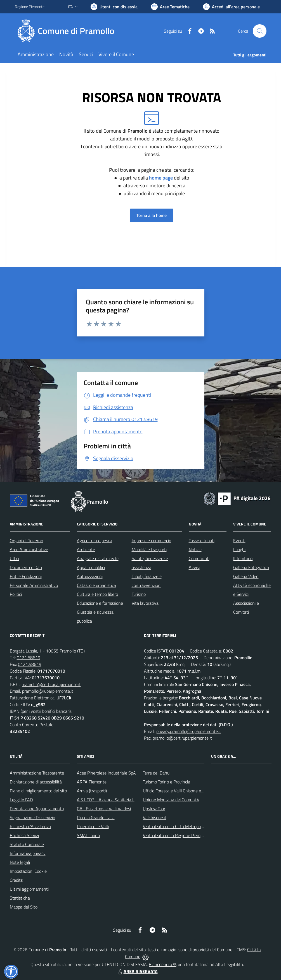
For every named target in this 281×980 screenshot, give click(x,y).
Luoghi (239, 549)
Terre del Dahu (156, 773)
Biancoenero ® (162, 964)
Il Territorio (243, 558)
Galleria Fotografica (251, 567)
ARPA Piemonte (92, 782)
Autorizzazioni (90, 576)
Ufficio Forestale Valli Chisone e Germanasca (184, 791)
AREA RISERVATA (137, 971)
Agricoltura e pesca (95, 541)
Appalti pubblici (91, 567)
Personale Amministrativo (34, 585)
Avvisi (194, 567)
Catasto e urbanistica (96, 585)
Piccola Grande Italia (96, 818)
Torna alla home (152, 215)
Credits (16, 880)
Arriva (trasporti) (92, 791)
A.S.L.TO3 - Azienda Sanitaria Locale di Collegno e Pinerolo (131, 800)
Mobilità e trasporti (149, 549)
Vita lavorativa (145, 603)
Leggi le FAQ (21, 800)
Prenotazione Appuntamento (37, 809)
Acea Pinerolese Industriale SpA (106, 773)
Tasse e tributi (202, 541)
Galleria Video (246, 576)
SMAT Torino (88, 835)
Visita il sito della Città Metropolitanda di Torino (186, 826)
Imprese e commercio (151, 541)
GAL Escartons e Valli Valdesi (104, 809)
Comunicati (199, 558)
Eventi (239, 541)
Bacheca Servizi (24, 835)
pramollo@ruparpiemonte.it (48, 691)
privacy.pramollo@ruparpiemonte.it (189, 731)
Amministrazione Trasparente (37, 773)
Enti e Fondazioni (26, 576)
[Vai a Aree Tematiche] (170, 7)
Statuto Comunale (27, 844)
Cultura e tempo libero (97, 594)
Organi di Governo (26, 541)
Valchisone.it (155, 818)
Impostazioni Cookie (28, 871)
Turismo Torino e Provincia (167, 782)
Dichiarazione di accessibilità (36, 782)
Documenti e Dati (26, 567)
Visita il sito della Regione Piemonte (176, 835)
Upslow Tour (154, 809)
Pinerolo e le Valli (93, 826)
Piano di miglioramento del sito (38, 791)
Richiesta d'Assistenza (30, 826)
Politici (16, 594)
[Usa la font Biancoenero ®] (114, 7)
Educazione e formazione (100, 603)
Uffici (14, 558)
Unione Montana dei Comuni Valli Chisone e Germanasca (196, 800)
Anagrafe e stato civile (98, 558)
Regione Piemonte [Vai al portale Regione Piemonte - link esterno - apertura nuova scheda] (30, 7)
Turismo (139, 594)
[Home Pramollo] (68, 31)
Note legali (20, 862)
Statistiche (20, 898)
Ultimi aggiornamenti (29, 889)
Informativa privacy (28, 853)
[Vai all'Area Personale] (231, 7)
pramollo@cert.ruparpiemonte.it (51, 684)
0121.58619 (29, 658)
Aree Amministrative (29, 549)
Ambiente (86, 549)
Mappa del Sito (24, 907)
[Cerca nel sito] (259, 31)
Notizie (195, 549)
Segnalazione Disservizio (32, 818)
